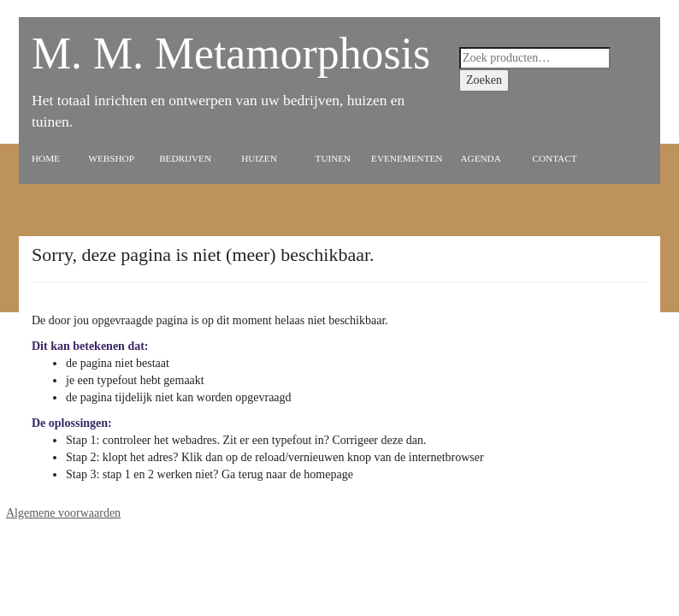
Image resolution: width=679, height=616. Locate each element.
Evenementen (407, 158)
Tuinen (334, 158)
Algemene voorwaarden (63, 513)
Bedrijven (185, 158)
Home (46, 158)
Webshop (111, 158)
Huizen (259, 158)
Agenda (481, 158)
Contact (555, 158)
